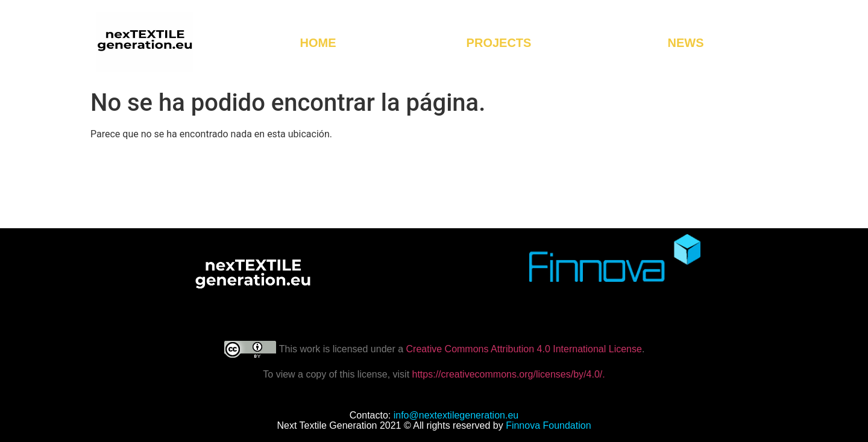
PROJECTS (502, 43)
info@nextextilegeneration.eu (456, 415)
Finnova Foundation (548, 425)
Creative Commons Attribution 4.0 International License (524, 349)
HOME (318, 43)
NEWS (685, 43)
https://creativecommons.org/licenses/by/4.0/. (507, 374)
